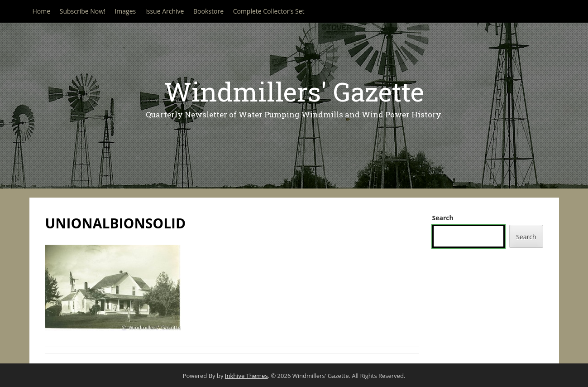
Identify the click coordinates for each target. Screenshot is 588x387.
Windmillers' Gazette (294, 91)
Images (125, 11)
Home (42, 11)
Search (443, 218)
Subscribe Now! (83, 11)
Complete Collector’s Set (269, 11)
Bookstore (208, 11)
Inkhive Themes (246, 376)
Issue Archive (165, 11)
